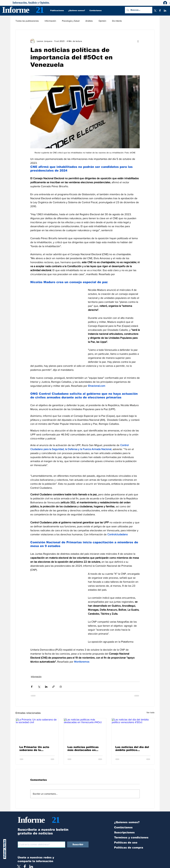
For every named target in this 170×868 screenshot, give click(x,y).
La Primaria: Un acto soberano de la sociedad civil (34, 749)
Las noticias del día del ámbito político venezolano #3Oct (132, 749)
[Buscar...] (138, 10)
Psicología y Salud (71, 21)
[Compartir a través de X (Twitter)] (39, 687)
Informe (16, 10)
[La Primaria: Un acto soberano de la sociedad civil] (37, 730)
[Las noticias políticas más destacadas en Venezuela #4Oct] (85, 730)
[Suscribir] (78, 844)
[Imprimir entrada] (61, 687)
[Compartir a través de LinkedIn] (46, 687)
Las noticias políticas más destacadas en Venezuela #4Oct (83, 749)
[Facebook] (160, 11)
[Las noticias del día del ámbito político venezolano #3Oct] (133, 730)
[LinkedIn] (165, 11)
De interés (117, 21)
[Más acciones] (138, 41)
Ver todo (150, 712)
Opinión (102, 21)
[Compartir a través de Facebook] (32, 687)
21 (40, 10)
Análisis (89, 21)
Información (50, 21)
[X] (155, 11)
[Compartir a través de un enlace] (53, 687)
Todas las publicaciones (27, 21)
